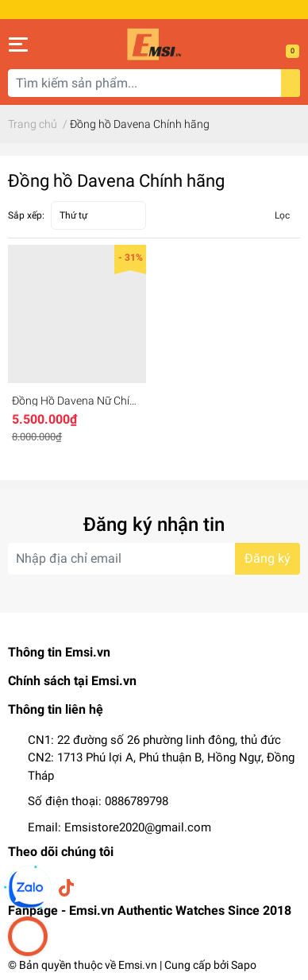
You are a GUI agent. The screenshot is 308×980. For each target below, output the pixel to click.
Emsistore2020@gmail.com (138, 827)
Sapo (244, 965)
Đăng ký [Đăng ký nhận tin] (268, 558)
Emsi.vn (138, 965)
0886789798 (137, 801)
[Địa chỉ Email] (154, 559)
